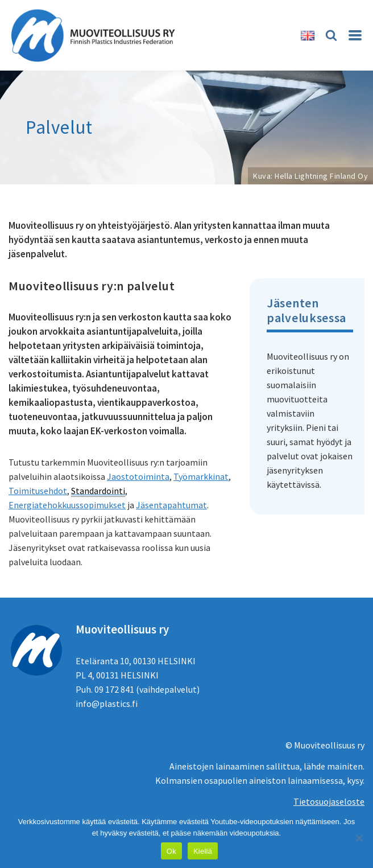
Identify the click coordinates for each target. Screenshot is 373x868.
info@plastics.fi (107, 704)
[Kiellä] (359, 838)
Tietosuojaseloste (329, 801)
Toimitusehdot (38, 491)
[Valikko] (355, 35)
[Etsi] (331, 35)
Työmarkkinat (201, 476)
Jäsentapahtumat (171, 505)
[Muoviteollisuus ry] (97, 35)
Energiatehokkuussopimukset (67, 505)
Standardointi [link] (98, 491)
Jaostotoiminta (138, 476)
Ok (171, 851)
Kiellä (203, 851)
